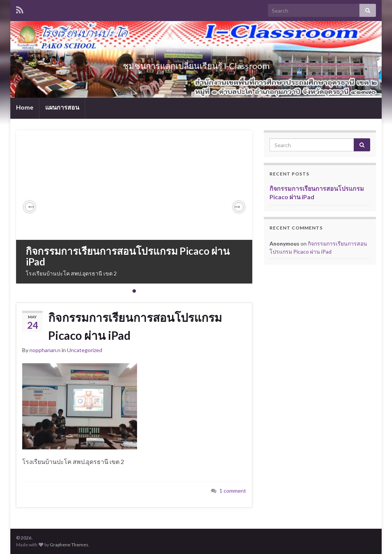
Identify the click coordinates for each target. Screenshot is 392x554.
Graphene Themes (69, 545)
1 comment (233, 491)
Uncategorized (85, 350)
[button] (29, 207)
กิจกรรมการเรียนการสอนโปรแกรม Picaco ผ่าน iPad (128, 257)
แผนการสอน (62, 107)
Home (25, 107)
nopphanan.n (45, 350)
